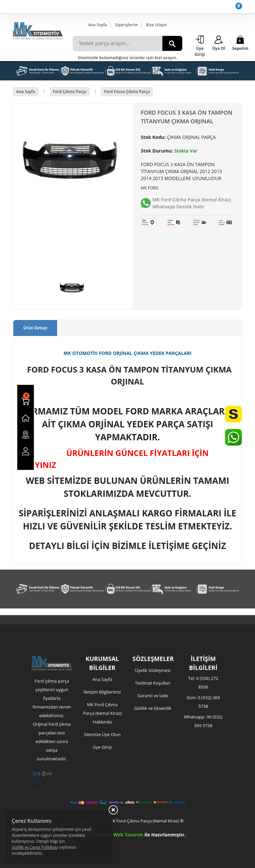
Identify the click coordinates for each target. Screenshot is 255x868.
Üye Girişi (102, 747)
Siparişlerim (126, 25)
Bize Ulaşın (157, 25)
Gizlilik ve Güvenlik (153, 708)
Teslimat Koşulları (153, 683)
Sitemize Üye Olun (102, 734)
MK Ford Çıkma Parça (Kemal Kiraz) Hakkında (102, 713)
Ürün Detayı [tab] (35, 328)
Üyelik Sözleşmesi (153, 670)
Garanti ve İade (153, 696)
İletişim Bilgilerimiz (102, 692)
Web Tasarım (128, 835)
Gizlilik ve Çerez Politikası (35, 847)
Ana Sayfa (97, 25)
